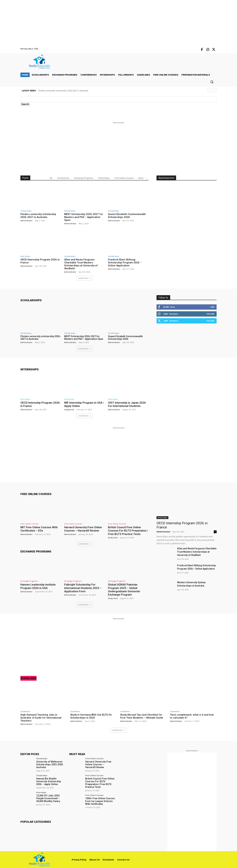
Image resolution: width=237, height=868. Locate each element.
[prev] (209, 91)
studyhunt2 (69, 409)
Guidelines (28, 678)
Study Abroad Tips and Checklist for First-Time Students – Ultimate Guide (142, 716)
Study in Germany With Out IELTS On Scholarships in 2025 (91, 716)
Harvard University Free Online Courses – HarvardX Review (83, 529)
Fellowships (104, 178)
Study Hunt (113, 538)
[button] (212, 82)
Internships (25, 256)
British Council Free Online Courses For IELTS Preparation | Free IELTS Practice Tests (128, 531)
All (51, 178)
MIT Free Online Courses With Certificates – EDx (39, 529)
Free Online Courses (124, 178)
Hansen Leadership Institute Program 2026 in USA (38, 586)
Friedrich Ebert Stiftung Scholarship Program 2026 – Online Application (125, 263)
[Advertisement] (99, 23)
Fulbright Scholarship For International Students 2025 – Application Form (83, 588)
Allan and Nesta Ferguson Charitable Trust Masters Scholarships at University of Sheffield (81, 264)
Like (212, 307)
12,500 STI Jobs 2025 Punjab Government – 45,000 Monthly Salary (48, 798)
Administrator (26, 220)
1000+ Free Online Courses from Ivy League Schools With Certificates (100, 801)
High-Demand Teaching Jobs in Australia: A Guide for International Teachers (41, 718)
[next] (215, 91)
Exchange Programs (84, 178)
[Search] (25, 104)
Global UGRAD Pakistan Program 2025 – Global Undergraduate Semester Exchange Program (124, 590)
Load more (85, 278)
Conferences (63, 178)
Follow (210, 314)
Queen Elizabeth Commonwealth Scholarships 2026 (127, 216)
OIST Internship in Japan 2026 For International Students (127, 404)
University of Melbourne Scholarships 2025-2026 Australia (49, 764)
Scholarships (26, 211)
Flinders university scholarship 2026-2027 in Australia (63, 91)
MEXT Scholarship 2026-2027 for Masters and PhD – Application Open (84, 217)
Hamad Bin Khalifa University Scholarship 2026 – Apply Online (48, 781)
